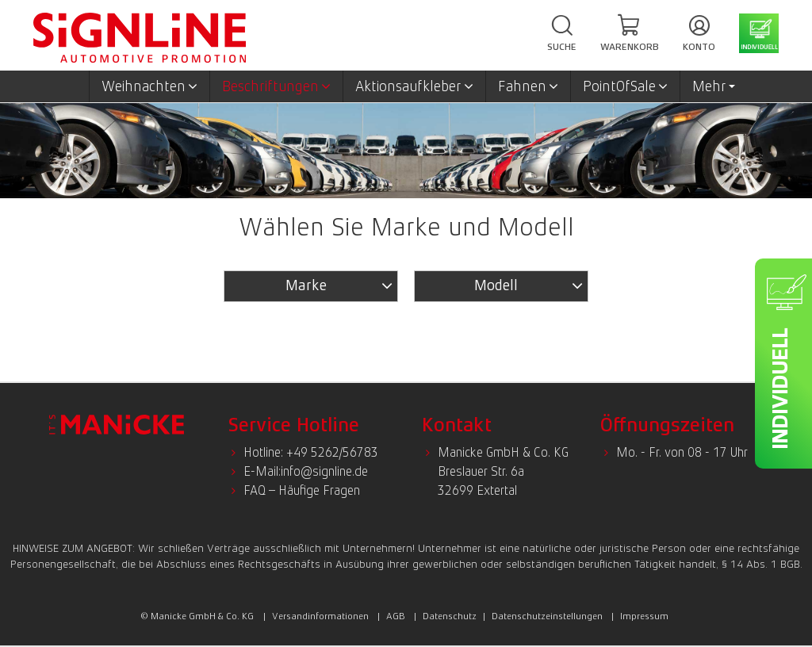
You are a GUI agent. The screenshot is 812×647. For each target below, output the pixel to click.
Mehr (714, 86)
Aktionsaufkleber (414, 86)
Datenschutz (450, 616)
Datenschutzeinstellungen (547, 616)
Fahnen (528, 86)
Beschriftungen (276, 86)
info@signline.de (324, 471)
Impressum (644, 616)
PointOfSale (625, 86)
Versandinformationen (320, 616)
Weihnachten (149, 86)
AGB (396, 616)
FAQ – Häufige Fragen (302, 490)
